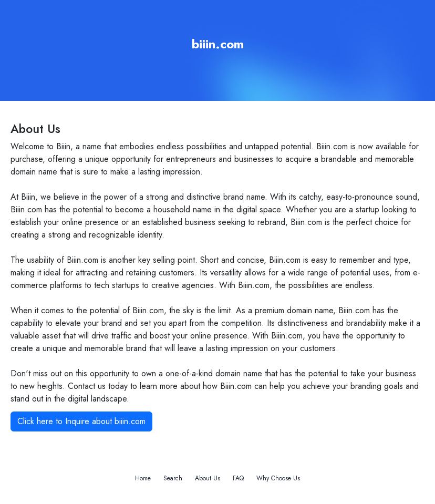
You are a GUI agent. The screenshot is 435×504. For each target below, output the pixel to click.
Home (143, 478)
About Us (208, 478)
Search (173, 478)
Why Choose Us (278, 478)
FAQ (238, 478)
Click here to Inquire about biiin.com (81, 421)
